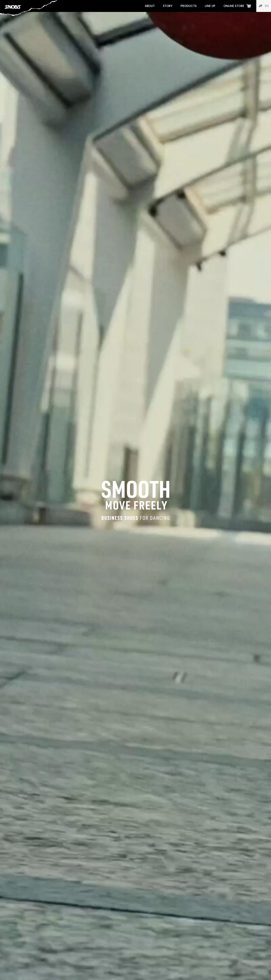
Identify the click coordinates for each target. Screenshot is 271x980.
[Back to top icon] (252, 972)
